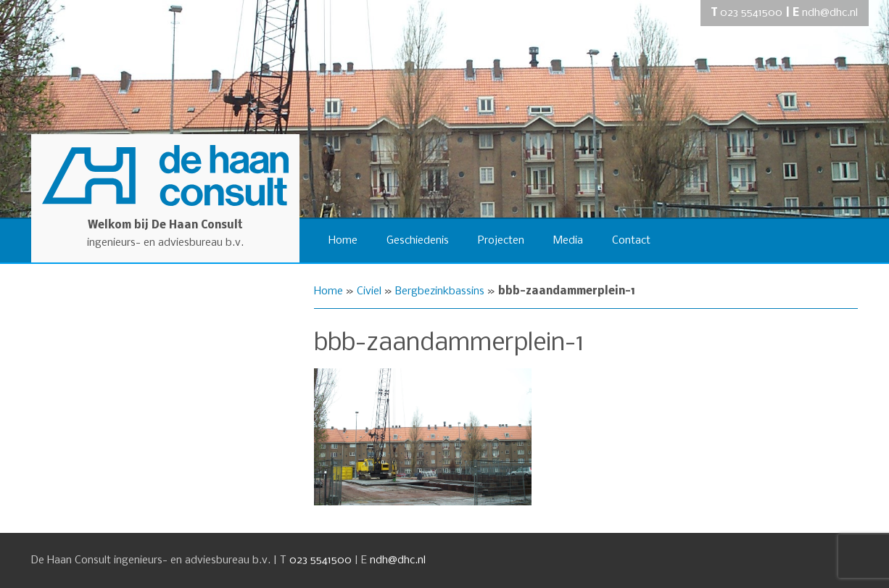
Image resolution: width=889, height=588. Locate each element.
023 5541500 (751, 13)
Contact (631, 241)
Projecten (501, 241)
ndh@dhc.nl (830, 13)
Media (568, 241)
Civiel (369, 291)
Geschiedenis (418, 241)
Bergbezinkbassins (440, 291)
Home (343, 241)
